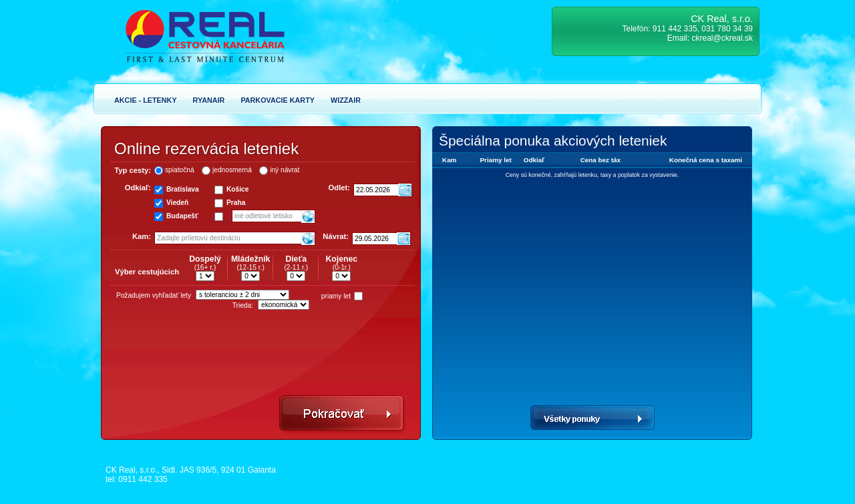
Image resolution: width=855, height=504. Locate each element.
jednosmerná (232, 170)
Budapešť (182, 216)
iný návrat (285, 170)
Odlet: (339, 188)
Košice (237, 189)
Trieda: (243, 305)
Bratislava (183, 189)
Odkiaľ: (138, 188)
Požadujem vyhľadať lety (154, 295)
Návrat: (336, 236)
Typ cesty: (133, 170)
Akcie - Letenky (146, 100)
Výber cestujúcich (147, 272)
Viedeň (177, 203)
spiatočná (180, 170)
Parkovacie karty (278, 100)
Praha (236, 203)
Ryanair (209, 100)
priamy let (336, 296)
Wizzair (346, 100)
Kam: (142, 236)
